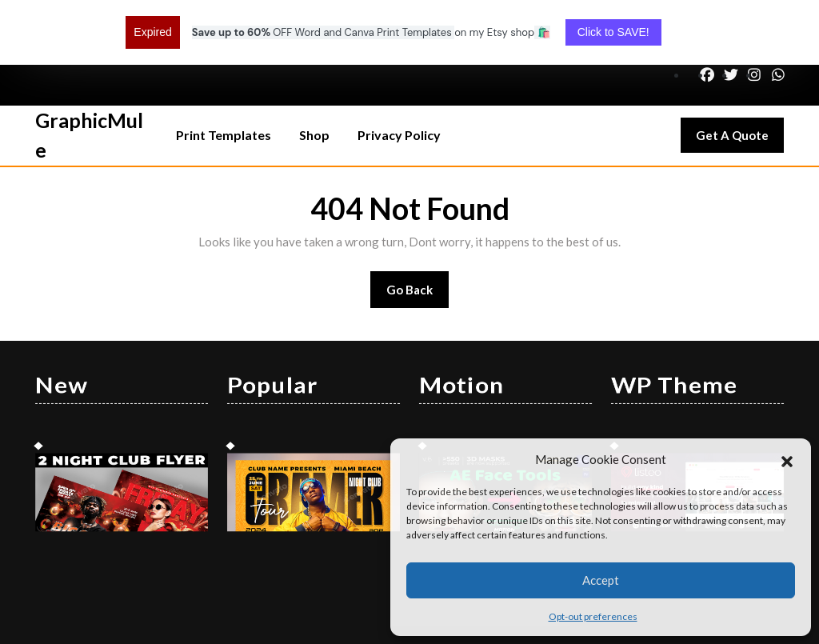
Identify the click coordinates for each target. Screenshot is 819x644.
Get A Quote (740, 81)
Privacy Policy (399, 76)
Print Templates (224, 76)
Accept (601, 580)
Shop (314, 76)
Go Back (418, 236)
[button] (787, 459)
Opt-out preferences (593, 616)
